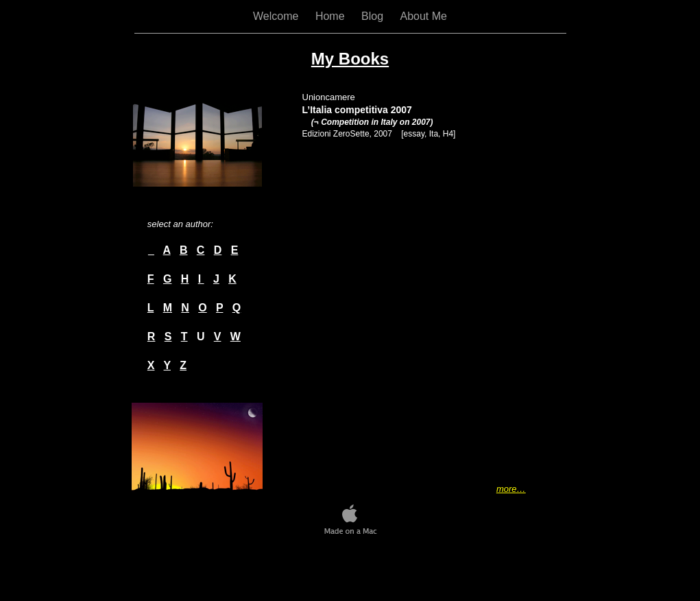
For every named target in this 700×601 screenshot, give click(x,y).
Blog (374, 16)
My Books (350, 59)
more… (511, 489)
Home (331, 16)
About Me (423, 16)
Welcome (277, 16)
